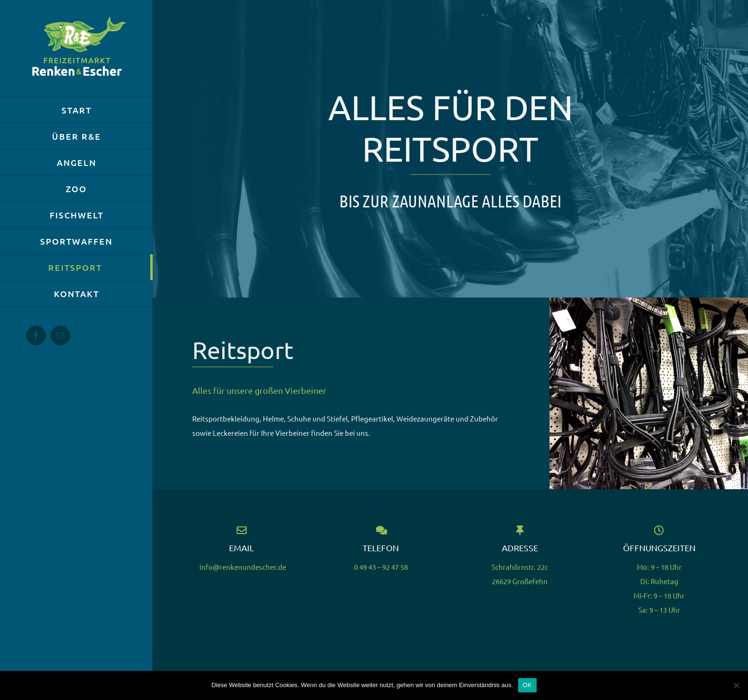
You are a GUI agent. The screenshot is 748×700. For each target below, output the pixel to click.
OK (527, 685)
